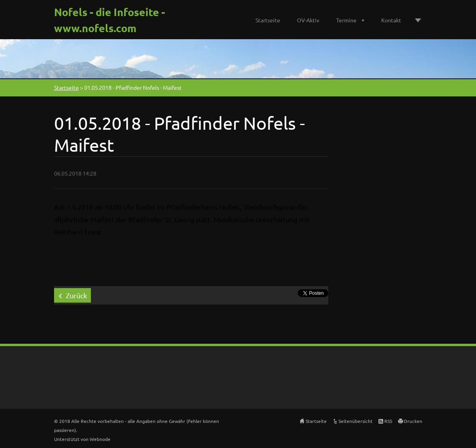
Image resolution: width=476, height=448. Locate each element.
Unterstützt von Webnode (82, 439)
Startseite (268, 20)
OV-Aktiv (308, 20)
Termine (346, 20)
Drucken (413, 421)
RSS (388, 421)
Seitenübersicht (356, 421)
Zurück (76, 295)
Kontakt (391, 20)
